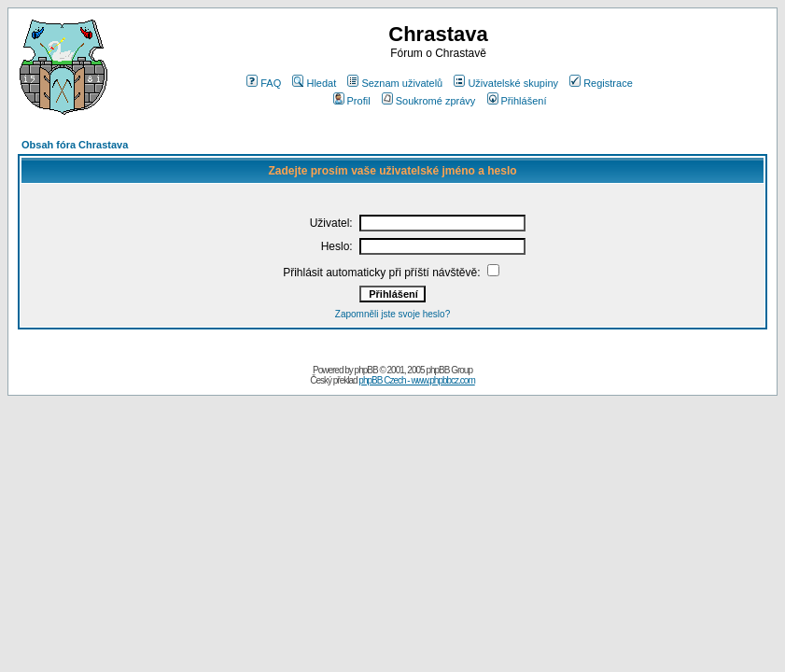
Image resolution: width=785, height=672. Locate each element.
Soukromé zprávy (429, 101)
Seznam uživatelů (395, 83)
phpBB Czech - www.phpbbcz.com (416, 380)
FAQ (264, 83)
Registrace (601, 83)
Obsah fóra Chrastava (75, 145)
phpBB (366, 370)
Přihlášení (517, 101)
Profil (352, 101)
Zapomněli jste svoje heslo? (392, 314)
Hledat (314, 83)
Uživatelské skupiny (506, 83)
